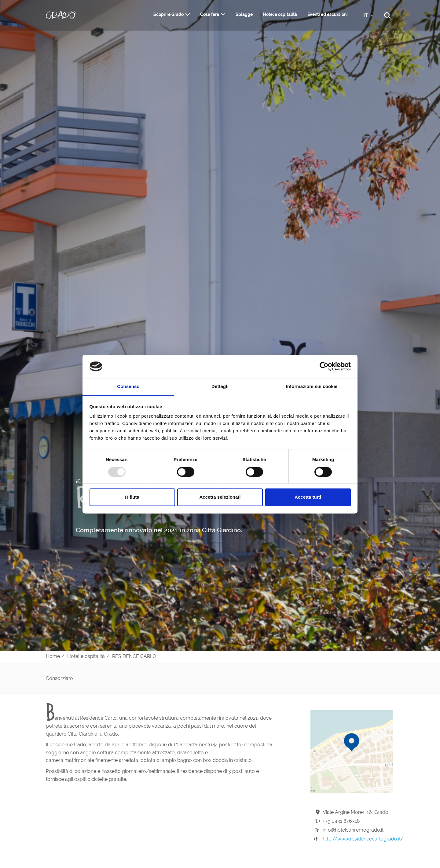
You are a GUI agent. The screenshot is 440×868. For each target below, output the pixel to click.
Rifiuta (132, 497)
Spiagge (244, 14)
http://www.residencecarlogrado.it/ (363, 839)
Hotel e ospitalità (280, 14)
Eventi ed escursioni (328, 14)
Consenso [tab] (128, 387)
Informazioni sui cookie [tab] (312, 387)
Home (53, 656)
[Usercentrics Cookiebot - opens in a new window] (324, 366)
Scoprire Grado (169, 14)
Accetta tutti (308, 497)
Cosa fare (210, 14)
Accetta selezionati (220, 497)
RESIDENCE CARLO (134, 656)
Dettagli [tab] (220, 387)
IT (366, 15)
